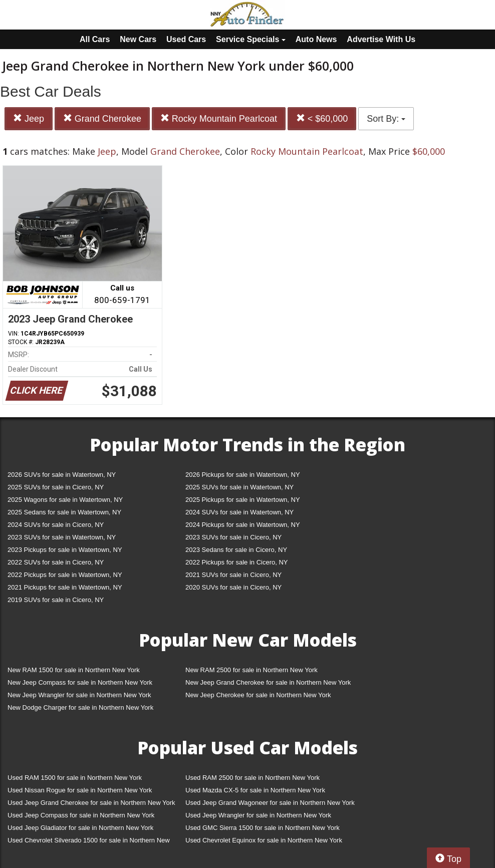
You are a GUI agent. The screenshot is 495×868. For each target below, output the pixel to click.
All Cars (95, 39)
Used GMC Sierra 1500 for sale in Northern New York (263, 828)
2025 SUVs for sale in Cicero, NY (56, 487)
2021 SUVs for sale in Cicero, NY (233, 575)
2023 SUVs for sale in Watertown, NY (62, 537)
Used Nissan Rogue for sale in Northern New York (80, 790)
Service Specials (251, 39)
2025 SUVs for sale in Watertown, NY (239, 487)
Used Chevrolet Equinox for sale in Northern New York (264, 840)
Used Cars (186, 39)
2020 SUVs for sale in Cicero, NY (233, 587)
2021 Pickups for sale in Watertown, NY (65, 587)
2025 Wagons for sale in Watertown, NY (65, 500)
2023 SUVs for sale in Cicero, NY (233, 537)
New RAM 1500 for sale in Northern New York (74, 670)
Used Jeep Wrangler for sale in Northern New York (258, 815)
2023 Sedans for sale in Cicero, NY (236, 550)
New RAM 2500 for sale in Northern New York (252, 670)
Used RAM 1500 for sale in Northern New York (75, 778)
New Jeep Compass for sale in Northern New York (80, 682)
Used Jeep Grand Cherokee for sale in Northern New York (91, 803)
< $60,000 (322, 118)
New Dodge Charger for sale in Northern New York (80, 707)
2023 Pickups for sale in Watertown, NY (65, 550)
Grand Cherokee (102, 118)
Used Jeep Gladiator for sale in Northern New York (80, 828)
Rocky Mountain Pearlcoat (219, 118)
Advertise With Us (381, 39)
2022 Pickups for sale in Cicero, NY (236, 562)
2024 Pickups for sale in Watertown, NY (243, 525)
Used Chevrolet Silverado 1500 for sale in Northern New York (89, 842)
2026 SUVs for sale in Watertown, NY (62, 475)
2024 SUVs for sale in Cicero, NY (56, 525)
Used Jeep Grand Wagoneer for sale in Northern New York (270, 803)
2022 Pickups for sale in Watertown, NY (65, 575)
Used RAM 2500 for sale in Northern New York (253, 778)
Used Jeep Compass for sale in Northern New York (81, 815)
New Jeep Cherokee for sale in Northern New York (258, 695)
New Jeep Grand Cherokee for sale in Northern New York (268, 682)
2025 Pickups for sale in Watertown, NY (243, 500)
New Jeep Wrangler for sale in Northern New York (79, 695)
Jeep (29, 118)
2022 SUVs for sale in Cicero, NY (56, 562)
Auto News (316, 39)
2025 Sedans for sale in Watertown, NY (64, 512)
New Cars (138, 39)
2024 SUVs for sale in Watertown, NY (239, 512)
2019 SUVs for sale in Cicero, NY (56, 600)
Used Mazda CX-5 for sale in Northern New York (255, 790)
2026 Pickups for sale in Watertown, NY (243, 475)
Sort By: (386, 119)
